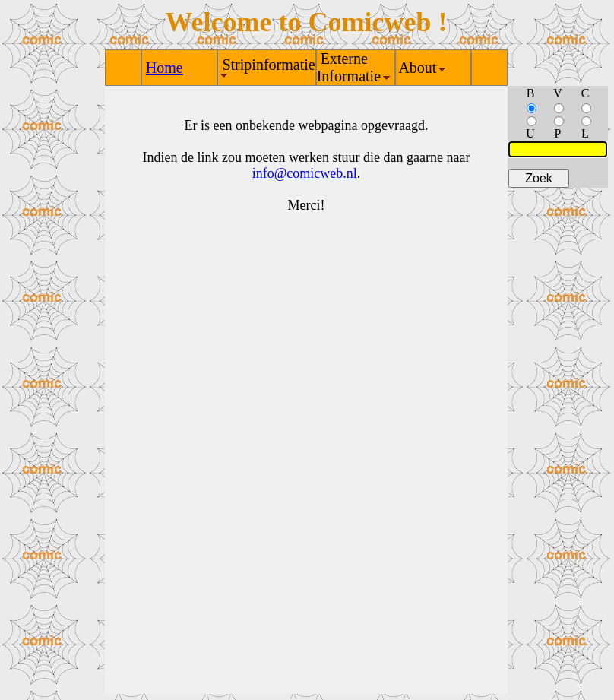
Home (165, 68)
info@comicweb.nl (305, 173)
